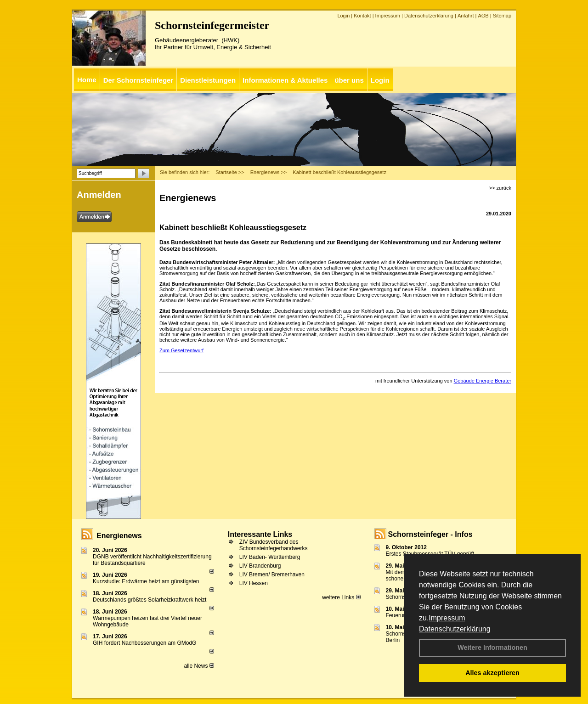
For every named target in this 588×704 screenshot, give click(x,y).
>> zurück (500, 188)
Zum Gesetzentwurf (181, 350)
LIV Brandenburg (260, 566)
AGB (483, 16)
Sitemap (502, 16)
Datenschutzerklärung (455, 629)
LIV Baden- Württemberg (270, 557)
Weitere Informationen (492, 648)
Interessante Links (260, 534)
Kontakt (362, 16)
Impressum (447, 618)
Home (87, 80)
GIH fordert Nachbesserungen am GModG (144, 643)
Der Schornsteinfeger (139, 80)
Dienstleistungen (208, 80)
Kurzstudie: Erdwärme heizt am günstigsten (146, 581)
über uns (349, 80)
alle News (199, 666)
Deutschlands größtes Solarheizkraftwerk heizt (150, 600)
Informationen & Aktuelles (285, 80)
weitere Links (341, 597)
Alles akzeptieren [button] (492, 673)
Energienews (119, 536)
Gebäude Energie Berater (483, 381)
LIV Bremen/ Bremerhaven (272, 574)
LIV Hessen (254, 583)
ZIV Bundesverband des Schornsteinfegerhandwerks (274, 545)
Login (343, 16)
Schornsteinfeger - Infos (430, 534)
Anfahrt (466, 16)
